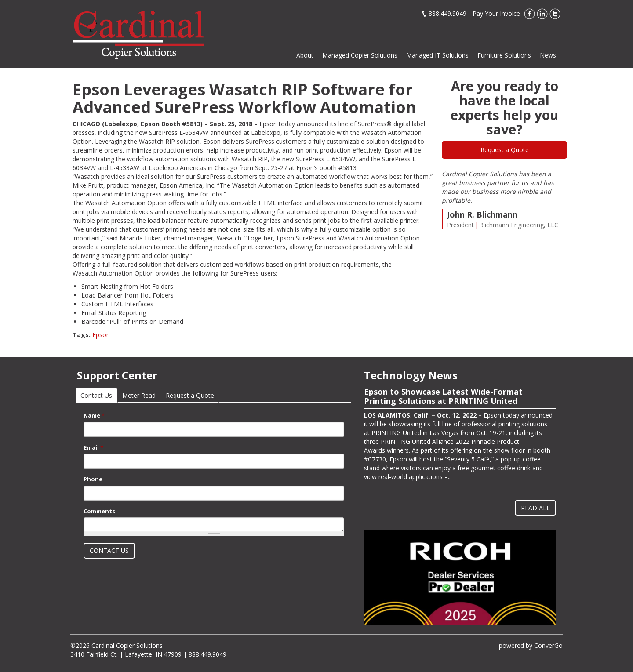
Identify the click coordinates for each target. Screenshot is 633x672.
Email (93, 447)
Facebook (529, 14)
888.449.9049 (447, 13)
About (305, 55)
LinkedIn (542, 14)
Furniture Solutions (504, 55)
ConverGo (548, 645)
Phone (93, 479)
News (548, 55)
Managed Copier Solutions (360, 55)
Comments (99, 511)
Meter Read (139, 395)
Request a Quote (505, 150)
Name (94, 415)
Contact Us (99, 395)
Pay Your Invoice (496, 13)
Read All (535, 508)
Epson (101, 335)
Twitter (555, 14)
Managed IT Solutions (437, 55)
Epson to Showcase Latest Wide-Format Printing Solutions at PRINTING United (443, 396)
